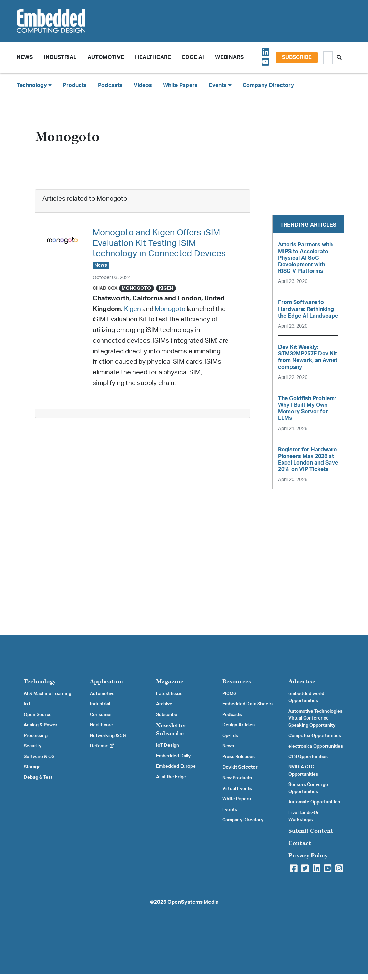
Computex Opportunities (315, 736)
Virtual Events (237, 789)
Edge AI (193, 57)
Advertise (302, 681)
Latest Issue (169, 694)
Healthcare (153, 57)
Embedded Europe (176, 766)
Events (230, 810)
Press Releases (238, 757)
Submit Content (311, 831)
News (228, 746)
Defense (102, 746)
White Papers (180, 85)
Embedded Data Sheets (247, 704)
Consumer (101, 715)
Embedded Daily (173, 756)
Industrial (60, 57)
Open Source (38, 715)
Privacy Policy (308, 856)
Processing (36, 736)
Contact (300, 843)
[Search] (328, 58)
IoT (27, 704)
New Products (237, 778)
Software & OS (39, 757)
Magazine (170, 681)
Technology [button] (34, 85)
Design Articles (238, 725)
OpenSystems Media (193, 902)
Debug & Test (38, 777)
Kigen (132, 309)
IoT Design (168, 745)
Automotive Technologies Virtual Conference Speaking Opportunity (315, 718)
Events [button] (220, 85)
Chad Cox (105, 288)
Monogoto (170, 309)
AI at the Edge (171, 777)
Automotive (106, 57)
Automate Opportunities (314, 802)
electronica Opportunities (316, 746)
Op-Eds (230, 736)
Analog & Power (40, 725)
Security (33, 746)
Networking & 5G (108, 736)
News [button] (25, 57)
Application (106, 681)
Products (75, 85)
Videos (143, 85)
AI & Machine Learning (48, 694)
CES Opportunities (308, 757)
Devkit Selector (240, 767)
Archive (164, 704)
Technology (40, 681)
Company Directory (268, 85)
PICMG (229, 694)
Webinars (229, 57)
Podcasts (110, 85)
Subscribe (297, 57)
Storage (32, 767)
